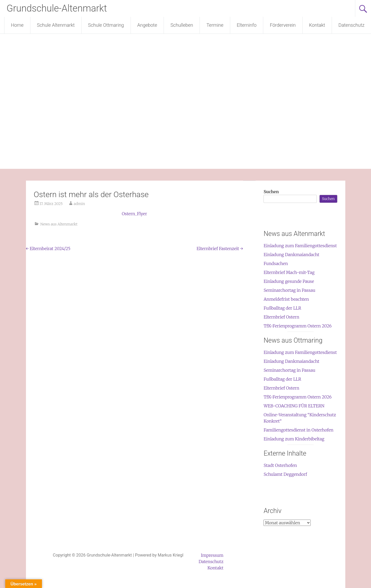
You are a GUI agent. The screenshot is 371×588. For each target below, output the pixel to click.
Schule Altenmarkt (56, 25)
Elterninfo (247, 25)
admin (79, 204)
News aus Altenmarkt (59, 224)
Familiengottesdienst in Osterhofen (298, 430)
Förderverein (283, 25)
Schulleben (182, 25)
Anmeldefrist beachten (286, 299)
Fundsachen (276, 263)
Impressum (212, 555)
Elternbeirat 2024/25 (48, 249)
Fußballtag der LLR (282, 308)
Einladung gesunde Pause (289, 281)
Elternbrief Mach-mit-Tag (289, 272)
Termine (215, 25)
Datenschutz (351, 25)
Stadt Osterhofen (280, 465)
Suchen (271, 192)
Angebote (147, 25)
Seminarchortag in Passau (289, 290)
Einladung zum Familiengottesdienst (300, 246)
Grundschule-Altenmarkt (57, 8)
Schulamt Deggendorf (285, 474)
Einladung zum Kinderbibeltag (294, 439)
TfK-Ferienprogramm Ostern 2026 (297, 326)
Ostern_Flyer (134, 214)
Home (17, 25)
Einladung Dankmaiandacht (291, 255)
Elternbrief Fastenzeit (220, 249)
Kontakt (317, 25)
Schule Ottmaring (106, 25)
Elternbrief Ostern (281, 317)
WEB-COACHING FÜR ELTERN (294, 406)
